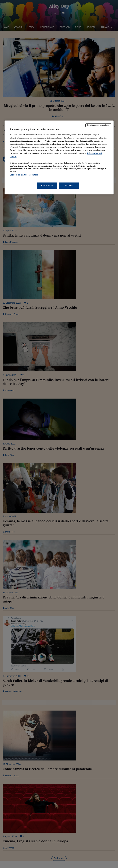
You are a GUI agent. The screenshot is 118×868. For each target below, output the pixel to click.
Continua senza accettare (98, 125)
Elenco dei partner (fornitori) (24, 175)
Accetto (69, 185)
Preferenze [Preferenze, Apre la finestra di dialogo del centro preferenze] (47, 185)
